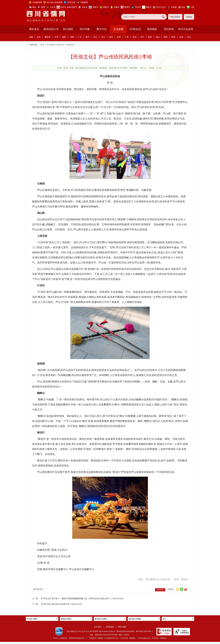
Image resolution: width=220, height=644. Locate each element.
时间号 (63, 7)
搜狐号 (106, 7)
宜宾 (119, 37)
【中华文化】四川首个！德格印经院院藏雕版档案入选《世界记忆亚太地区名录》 (75, 598)
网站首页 (34, 29)
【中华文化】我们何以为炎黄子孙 (55, 604)
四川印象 (85, 29)
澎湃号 (74, 7)
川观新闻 (84, 2)
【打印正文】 (38, 589)
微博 (43, 7)
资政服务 (152, 29)
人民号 (53, 7)
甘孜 (181, 37)
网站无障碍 (175, 17)
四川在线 (71, 2)
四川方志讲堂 (186, 29)
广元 (80, 37)
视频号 (149, 7)
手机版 (174, 7)
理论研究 (169, 29)
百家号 (95, 7)
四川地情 (68, 29)
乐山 (103, 37)
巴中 (142, 37)
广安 (127, 37)
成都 (31, 37)
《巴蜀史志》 (135, 29)
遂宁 (88, 37)
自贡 (39, 37)
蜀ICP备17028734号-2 (144, 631)
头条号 (85, 7)
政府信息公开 (51, 29)
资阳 (166, 37)
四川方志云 (161, 7)
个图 (192, 7)
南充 (111, 37)
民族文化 (60, 45)
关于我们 (98, 627)
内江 (95, 37)
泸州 (56, 37)
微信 (34, 7)
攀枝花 (48, 37)
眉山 (158, 37)
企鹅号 (117, 7)
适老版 (189, 17)
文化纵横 (118, 29)
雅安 (150, 37)
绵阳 (72, 37)
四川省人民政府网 (55, 2)
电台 (184, 7)
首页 (42, 45)
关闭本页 (160, 590)
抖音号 (138, 7)
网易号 (127, 7)
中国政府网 (37, 2)
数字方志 (102, 29)
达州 (134, 37)
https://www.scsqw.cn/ (107, 631)
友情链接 (110, 627)
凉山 (189, 37)
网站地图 (122, 627)
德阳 (64, 37)
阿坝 (173, 37)
